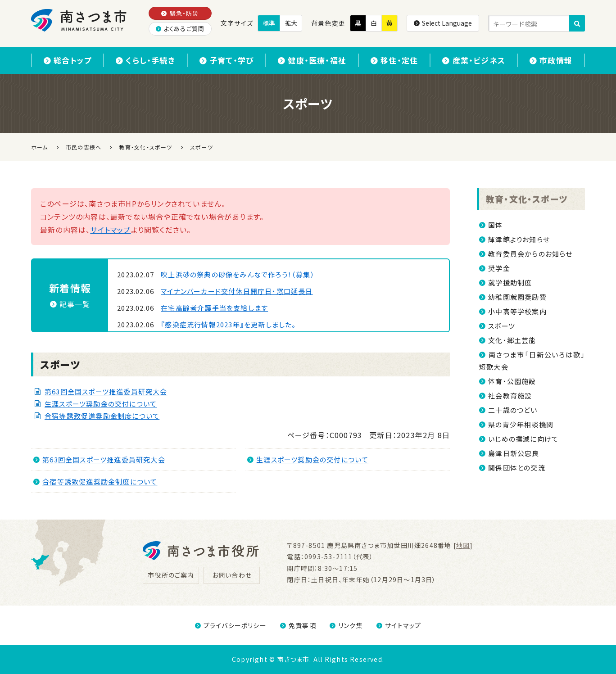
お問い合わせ (232, 575)
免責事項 (298, 625)
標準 (269, 23)
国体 (495, 225)
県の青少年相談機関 (521, 424)
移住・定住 (394, 60)
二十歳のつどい (513, 410)
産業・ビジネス (474, 60)
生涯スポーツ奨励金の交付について (101, 404)
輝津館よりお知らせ (519, 239)
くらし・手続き (145, 60)
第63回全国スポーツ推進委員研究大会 (106, 391)
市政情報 (551, 60)
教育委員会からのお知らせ (530, 254)
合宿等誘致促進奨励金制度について (102, 416)
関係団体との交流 (517, 468)
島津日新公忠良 (514, 453)
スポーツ (502, 326)
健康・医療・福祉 (312, 60)
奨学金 (499, 268)
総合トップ (68, 60)
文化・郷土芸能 (512, 340)
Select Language (443, 23)
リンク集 (346, 625)
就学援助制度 (510, 283)
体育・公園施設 (512, 381)
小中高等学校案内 (517, 311)
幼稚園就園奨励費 (517, 297)
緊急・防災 (180, 13)
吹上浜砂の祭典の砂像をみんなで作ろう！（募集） (238, 274)
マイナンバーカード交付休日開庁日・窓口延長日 (237, 291)
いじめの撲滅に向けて (523, 439)
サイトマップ (110, 230)
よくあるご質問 (180, 29)
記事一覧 (70, 304)
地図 (463, 545)
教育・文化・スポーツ (527, 199)
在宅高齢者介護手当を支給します (214, 308)
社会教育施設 (510, 396)
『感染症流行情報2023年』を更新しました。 (228, 324)
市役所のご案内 (171, 575)
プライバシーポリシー (231, 625)
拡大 (291, 23)
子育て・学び (226, 60)
